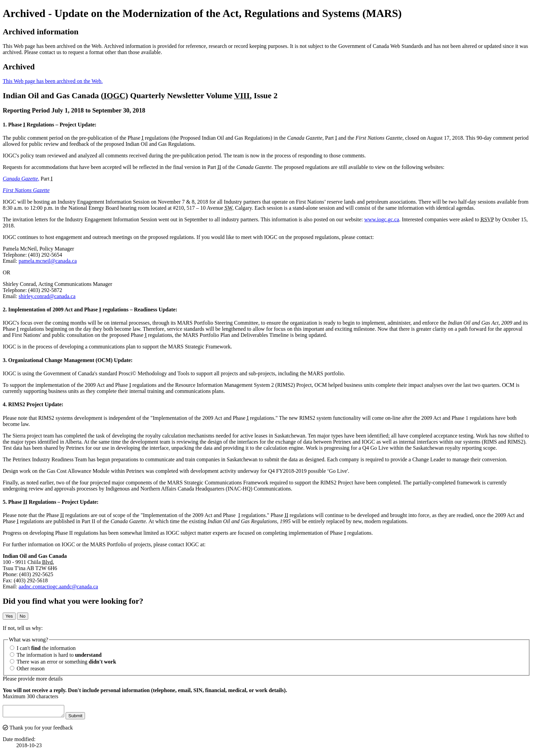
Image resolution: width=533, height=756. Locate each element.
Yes (9, 616)
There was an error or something (63, 662)
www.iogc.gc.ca (382, 219)
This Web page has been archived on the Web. (53, 81)
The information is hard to (56, 655)
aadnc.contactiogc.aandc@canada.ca (58, 587)
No (23, 616)
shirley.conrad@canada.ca (47, 296)
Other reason (27, 668)
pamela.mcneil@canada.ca (48, 261)
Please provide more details (33, 679)
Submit (82, 718)
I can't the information (43, 648)
